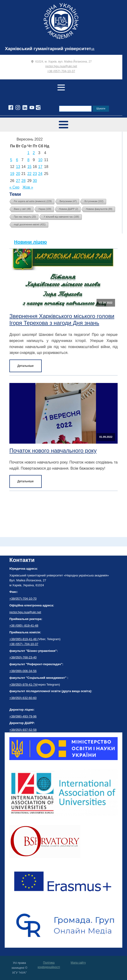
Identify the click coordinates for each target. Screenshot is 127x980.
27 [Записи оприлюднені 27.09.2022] (18, 181)
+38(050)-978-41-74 (23, 685)
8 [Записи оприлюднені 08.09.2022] (28, 160)
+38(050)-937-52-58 (23, 730)
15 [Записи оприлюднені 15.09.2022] (30, 167)
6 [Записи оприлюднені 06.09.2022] (17, 160)
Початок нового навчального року (53, 451)
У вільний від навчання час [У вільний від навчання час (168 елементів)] (61, 217)
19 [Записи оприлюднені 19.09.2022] (12, 174)
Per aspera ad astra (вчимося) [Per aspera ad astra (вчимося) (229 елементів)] (33, 201)
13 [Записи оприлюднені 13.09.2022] (18, 167)
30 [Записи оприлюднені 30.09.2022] (35, 181)
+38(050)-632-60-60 (23, 698)
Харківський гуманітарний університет (48, 49)
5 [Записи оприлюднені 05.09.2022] (11, 160)
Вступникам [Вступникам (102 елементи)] (94, 201)
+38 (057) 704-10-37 (61, 71)
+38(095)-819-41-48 (23, 639)
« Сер (14, 187)
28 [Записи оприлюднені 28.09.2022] (23, 181)
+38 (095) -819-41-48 (24, 625)
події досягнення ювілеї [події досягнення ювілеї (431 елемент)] (30, 225)
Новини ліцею (30, 242)
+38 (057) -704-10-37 (24, 644)
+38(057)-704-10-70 (23, 599)
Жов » (28, 187)
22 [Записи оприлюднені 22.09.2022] (30, 174)
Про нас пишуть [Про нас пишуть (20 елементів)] (25, 217)
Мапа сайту (78, 963)
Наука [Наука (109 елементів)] (45, 209)
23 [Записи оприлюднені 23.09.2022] (35, 174)
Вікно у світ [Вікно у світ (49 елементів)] (22, 209)
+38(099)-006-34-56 (23, 671)
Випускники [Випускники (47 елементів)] (68, 201)
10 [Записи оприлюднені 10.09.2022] (40, 160)
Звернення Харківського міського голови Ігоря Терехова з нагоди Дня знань (62, 319)
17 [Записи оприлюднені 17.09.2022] (40, 167)
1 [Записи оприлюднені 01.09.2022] (28, 153)
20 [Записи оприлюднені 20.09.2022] (18, 174)
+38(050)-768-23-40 (23, 657)
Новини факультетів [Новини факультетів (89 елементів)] (99, 209)
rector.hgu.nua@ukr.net (61, 66)
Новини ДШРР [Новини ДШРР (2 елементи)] (69, 209)
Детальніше (26, 366)
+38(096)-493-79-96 (23, 716)
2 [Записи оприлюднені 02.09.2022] (34, 153)
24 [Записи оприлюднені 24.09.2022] (40, 174)
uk (93, 49)
